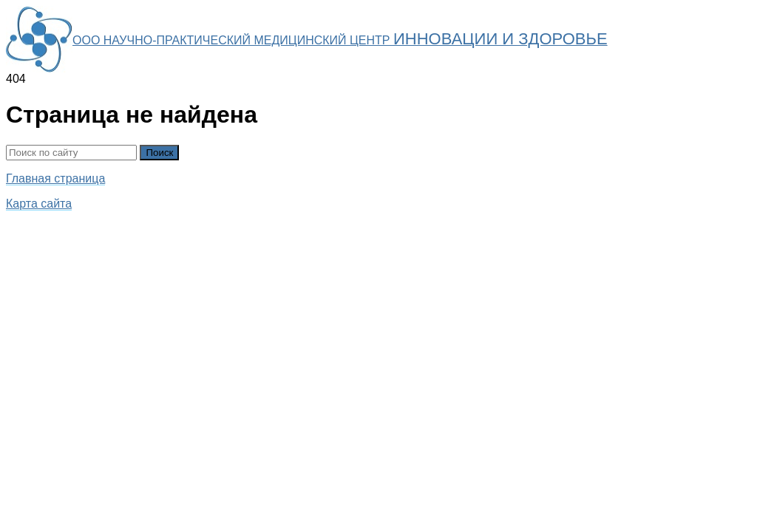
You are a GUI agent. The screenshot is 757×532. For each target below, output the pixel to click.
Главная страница (55, 178)
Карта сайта (39, 204)
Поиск (159, 153)
